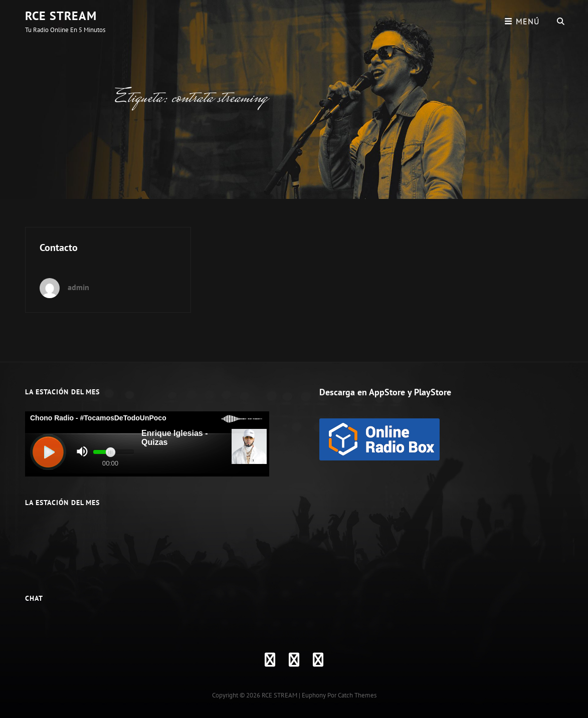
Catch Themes (357, 695)
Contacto (59, 248)
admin (78, 287)
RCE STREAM (61, 16)
